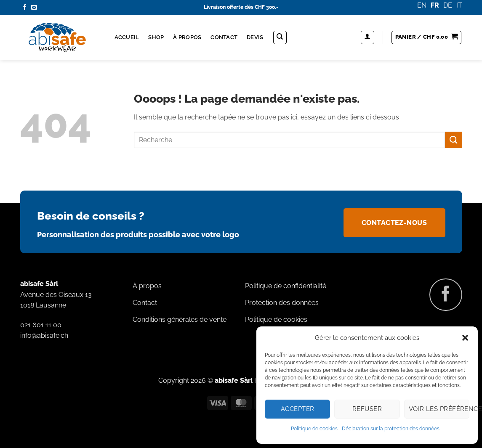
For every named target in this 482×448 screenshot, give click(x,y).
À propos (187, 37)
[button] (465, 338)
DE (448, 5)
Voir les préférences (439, 409)
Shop (156, 37)
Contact (224, 37)
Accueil (127, 37)
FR (435, 5)
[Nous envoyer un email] (34, 8)
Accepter (298, 409)
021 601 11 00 (41, 325)
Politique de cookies (314, 429)
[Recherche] (280, 37)
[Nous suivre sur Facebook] (25, 8)
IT (459, 5)
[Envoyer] (453, 140)
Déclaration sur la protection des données (391, 429)
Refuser (367, 409)
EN (422, 5)
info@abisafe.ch (44, 335)
